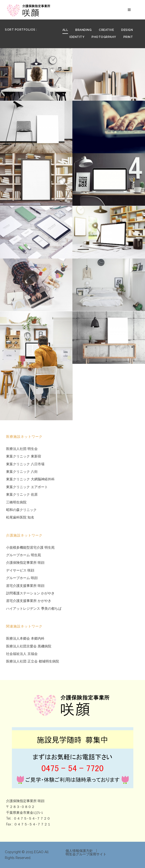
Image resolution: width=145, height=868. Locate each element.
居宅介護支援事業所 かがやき (29, 601)
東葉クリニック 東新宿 (24, 456)
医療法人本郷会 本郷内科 (25, 639)
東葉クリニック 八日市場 (25, 464)
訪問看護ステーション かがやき (30, 593)
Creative (106, 30)
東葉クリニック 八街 (22, 472)
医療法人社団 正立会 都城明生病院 (33, 661)
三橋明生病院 (16, 502)
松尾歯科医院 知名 (20, 517)
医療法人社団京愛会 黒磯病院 (29, 646)
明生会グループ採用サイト (86, 854)
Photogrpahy (104, 37)
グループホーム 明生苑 (24, 555)
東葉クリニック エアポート (27, 487)
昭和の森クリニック (21, 510)
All (65, 30)
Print (128, 37)
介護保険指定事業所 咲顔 (25, 563)
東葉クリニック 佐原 (22, 495)
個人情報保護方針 (79, 851)
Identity (77, 37)
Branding (83, 30)
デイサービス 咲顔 (20, 570)
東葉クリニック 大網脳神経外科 (30, 479)
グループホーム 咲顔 (22, 578)
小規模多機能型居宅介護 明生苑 (30, 548)
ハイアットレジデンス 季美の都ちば (34, 609)
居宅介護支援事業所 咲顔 (25, 586)
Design (127, 30)
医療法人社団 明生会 (22, 449)
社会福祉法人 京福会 (22, 654)
